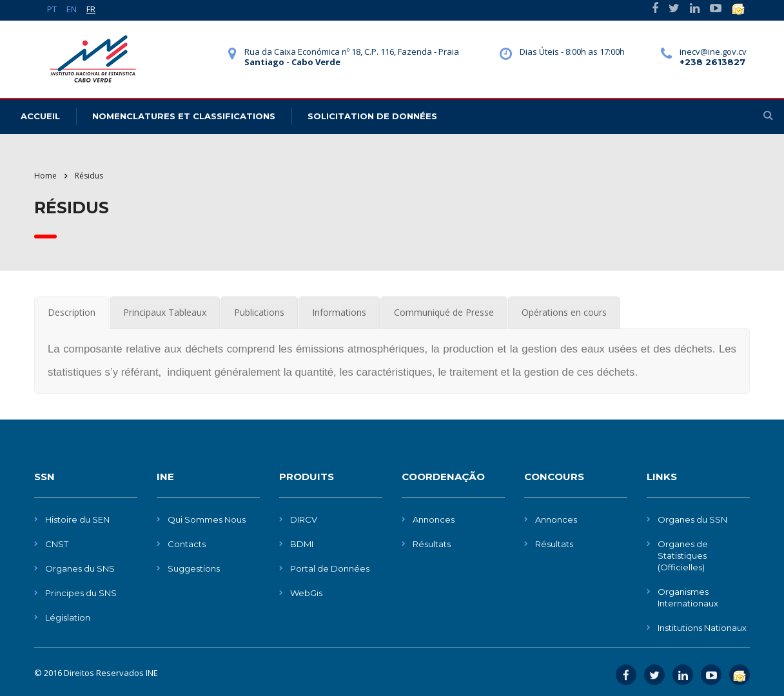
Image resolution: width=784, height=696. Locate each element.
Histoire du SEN (77, 519)
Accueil (40, 116)
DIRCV (304, 519)
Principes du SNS (81, 593)
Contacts (187, 544)
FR (91, 9)
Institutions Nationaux (702, 628)
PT (52, 9)
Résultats (432, 544)
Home (45, 176)
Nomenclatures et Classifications (184, 116)
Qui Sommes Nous (207, 519)
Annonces (434, 519)
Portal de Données (330, 568)
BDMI (302, 544)
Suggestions (194, 568)
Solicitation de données (372, 116)
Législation (68, 617)
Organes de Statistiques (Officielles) (683, 556)
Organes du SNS (80, 568)
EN (72, 9)
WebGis (306, 593)
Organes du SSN (692, 519)
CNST (57, 544)
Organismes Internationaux (688, 597)
